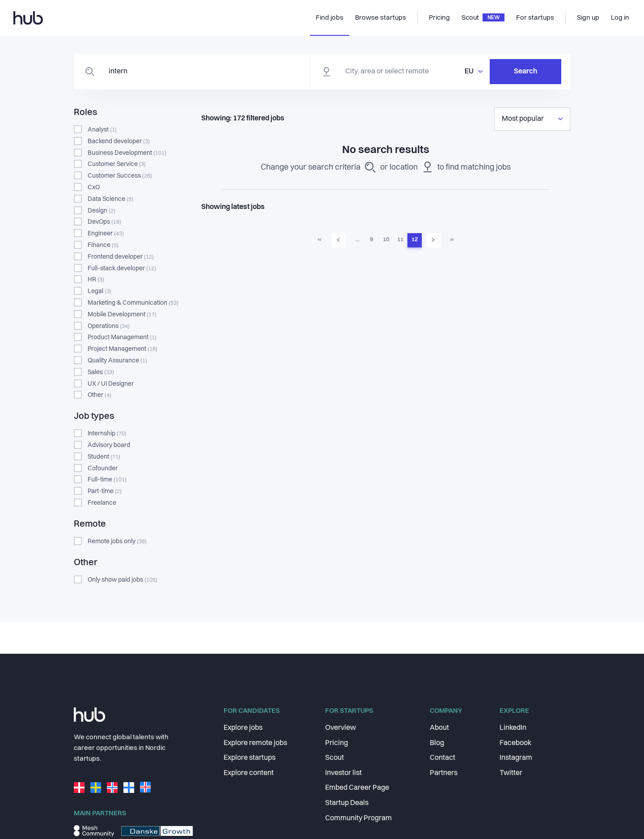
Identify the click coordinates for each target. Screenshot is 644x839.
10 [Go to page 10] (386, 240)
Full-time (107, 480)
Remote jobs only (117, 541)
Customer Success (120, 176)
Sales (101, 372)
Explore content (249, 773)
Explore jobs (243, 728)
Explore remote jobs (255, 743)
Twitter (511, 773)
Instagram (516, 758)
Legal (100, 291)
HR (96, 280)
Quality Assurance (117, 361)
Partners (444, 773)
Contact (443, 758)
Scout (335, 758)
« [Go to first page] (320, 240)
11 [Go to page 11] (400, 240)
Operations (109, 326)
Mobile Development (122, 315)
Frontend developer (121, 257)
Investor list (343, 773)
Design (102, 211)
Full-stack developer (122, 268)
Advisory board (109, 445)
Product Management (122, 337)
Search (525, 72)
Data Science (110, 199)
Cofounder (103, 468)
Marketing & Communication (133, 303)
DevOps (104, 222)
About (439, 728)
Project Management (123, 349)
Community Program (358, 818)
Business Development (127, 153)
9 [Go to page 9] (371, 240)
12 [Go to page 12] (415, 240)
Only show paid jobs (123, 580)
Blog (437, 743)
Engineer (106, 234)
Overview (341, 728)
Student (104, 457)
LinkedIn (513, 728)
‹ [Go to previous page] (338, 240)
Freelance (102, 503)
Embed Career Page (357, 788)
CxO (94, 187)
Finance (103, 245)
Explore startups (250, 758)
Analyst (102, 130)
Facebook (515, 743)
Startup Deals (347, 803)
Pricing (337, 743)
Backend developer (119, 141)
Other (100, 395)
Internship (107, 434)
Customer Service (117, 164)
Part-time (105, 491)
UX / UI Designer (111, 384)
